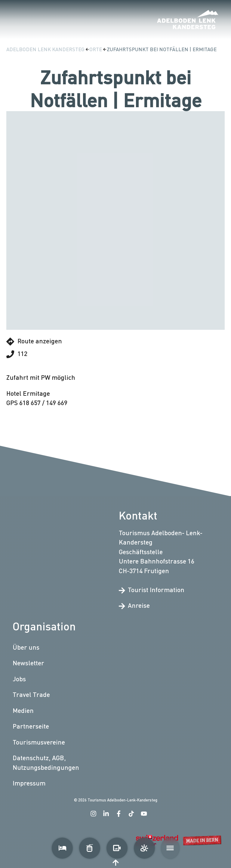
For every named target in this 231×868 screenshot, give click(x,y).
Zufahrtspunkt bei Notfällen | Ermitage (162, 49)
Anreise (134, 605)
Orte (96, 49)
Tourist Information (152, 589)
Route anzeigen (34, 341)
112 (17, 354)
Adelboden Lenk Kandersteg (46, 49)
